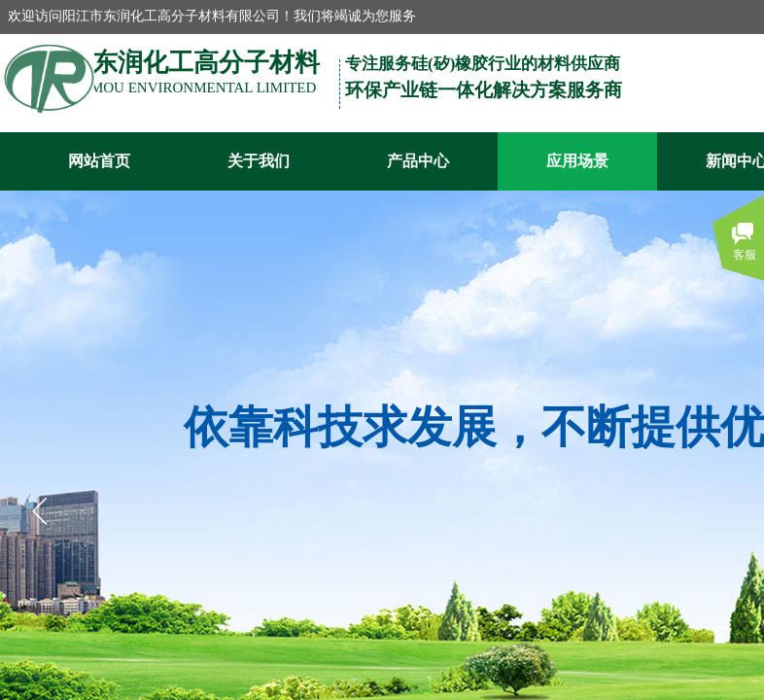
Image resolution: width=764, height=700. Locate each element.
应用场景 (577, 161)
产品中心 (418, 161)
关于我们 (259, 161)
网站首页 (99, 161)
